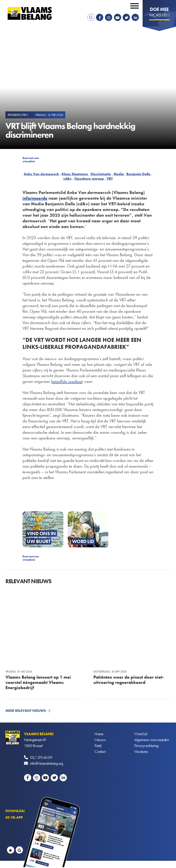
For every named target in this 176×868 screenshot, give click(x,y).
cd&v (67, 179)
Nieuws (100, 740)
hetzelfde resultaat (67, 381)
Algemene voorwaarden (152, 740)
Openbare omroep (89, 179)
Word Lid (141, 734)
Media (119, 174)
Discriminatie (101, 174)
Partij (98, 746)
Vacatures (141, 751)
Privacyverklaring (146, 746)
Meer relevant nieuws (26, 711)
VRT (110, 179)
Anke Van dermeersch (41, 174)
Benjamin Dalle (138, 174)
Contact (100, 751)
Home (99, 734)
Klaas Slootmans (75, 174)
